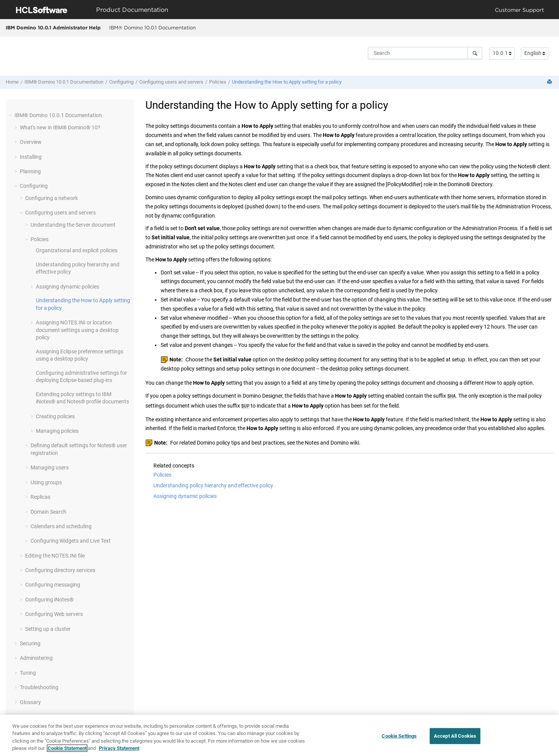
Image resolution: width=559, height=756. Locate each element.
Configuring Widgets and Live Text (71, 541)
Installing (31, 157)
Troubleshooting (39, 687)
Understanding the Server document (73, 225)
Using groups (46, 482)
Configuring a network (52, 198)
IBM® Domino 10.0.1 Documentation (152, 27)
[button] (11, 115)
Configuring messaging (53, 585)
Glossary (30, 702)
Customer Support (520, 10)
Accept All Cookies (455, 736)
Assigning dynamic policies (68, 287)
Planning (30, 171)
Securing (30, 643)
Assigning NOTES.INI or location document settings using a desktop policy (77, 330)
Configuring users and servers (171, 82)
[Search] (475, 53)
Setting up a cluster (48, 629)
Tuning (28, 673)
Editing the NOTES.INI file (55, 556)
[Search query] (425, 53)
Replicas (40, 497)
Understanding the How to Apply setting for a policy (287, 82)
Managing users (50, 467)
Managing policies (57, 431)
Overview (31, 142)
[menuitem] (152, 28)
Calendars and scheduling (61, 526)
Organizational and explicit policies (77, 250)
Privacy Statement (119, 749)
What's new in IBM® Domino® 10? (60, 127)
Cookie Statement (67, 749)
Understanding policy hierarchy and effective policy (213, 484)
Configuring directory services (60, 570)
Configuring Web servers (54, 614)
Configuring (121, 82)
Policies (218, 82)
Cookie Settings (399, 736)
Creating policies (55, 416)
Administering (36, 658)
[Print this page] (550, 82)
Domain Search (48, 512)
